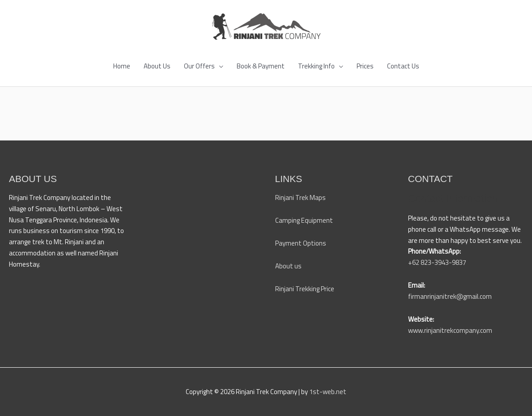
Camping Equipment (304, 220)
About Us (157, 66)
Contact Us (403, 66)
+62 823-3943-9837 (437, 262)
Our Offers (199, 66)
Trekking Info (316, 66)
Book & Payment (261, 66)
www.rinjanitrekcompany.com (450, 330)
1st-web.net (328, 392)
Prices (365, 66)
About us (288, 266)
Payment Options (301, 243)
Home (122, 66)
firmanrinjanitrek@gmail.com (450, 296)
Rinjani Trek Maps (300, 197)
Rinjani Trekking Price (305, 289)
